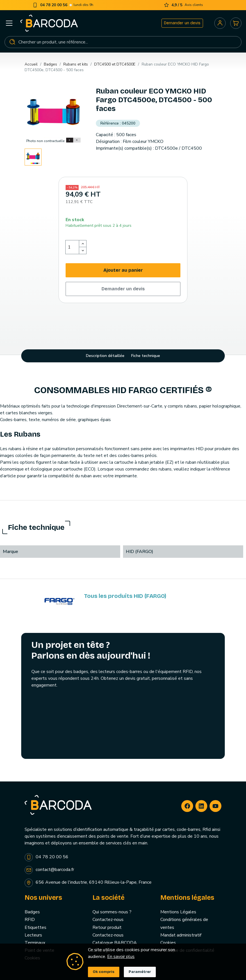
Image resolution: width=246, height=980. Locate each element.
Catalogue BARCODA (115, 943)
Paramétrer (140, 972)
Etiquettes (35, 927)
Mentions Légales (178, 912)
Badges (32, 912)
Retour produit (107, 927)
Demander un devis (182, 23)
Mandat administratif (181, 935)
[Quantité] (72, 247)
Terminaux (35, 943)
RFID (30, 920)
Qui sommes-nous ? (112, 912)
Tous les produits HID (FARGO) (125, 596)
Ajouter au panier (123, 270)
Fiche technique (146, 356)
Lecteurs (33, 935)
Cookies (168, 943)
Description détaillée (105, 356)
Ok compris (104, 972)
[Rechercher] (123, 42)
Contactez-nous (108, 920)
